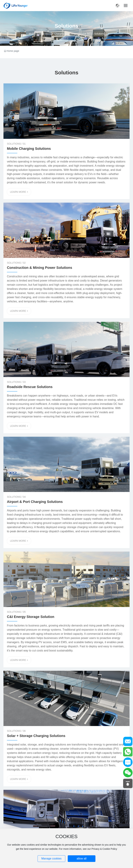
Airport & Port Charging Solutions (35, 502)
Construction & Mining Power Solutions (40, 268)
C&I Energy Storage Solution (31, 617)
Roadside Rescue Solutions (30, 387)
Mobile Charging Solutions (29, 149)
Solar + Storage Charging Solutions (36, 736)
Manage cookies (52, 859)
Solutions (67, 26)
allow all (81, 859)
